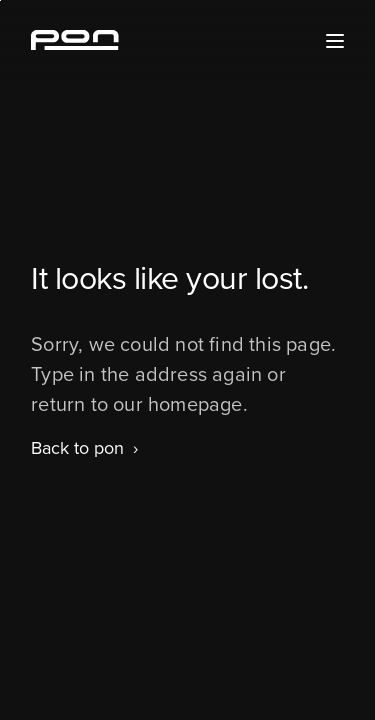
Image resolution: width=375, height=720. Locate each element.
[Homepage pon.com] (75, 44)
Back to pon (77, 448)
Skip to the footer (0, 0)
